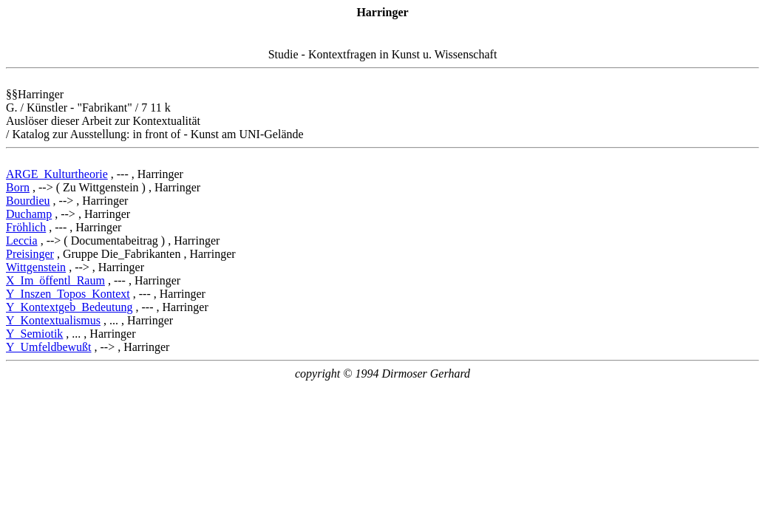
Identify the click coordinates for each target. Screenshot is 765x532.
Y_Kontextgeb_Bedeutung (69, 307)
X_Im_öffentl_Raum (55, 280)
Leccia (22, 241)
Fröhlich (26, 227)
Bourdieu (28, 201)
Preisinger (30, 254)
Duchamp (29, 214)
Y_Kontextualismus (53, 320)
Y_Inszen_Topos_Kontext (68, 294)
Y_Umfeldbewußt (49, 347)
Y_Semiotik (34, 334)
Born (18, 187)
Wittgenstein (36, 267)
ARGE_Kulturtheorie (57, 174)
